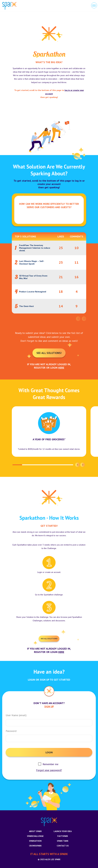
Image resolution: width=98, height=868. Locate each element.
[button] (77, 465)
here (61, 368)
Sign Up (49, 706)
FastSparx (63, 836)
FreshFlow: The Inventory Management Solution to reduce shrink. (35, 248)
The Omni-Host (26, 306)
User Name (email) (16, 715)
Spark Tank (63, 841)
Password (11, 731)
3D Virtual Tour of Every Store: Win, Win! (33, 277)
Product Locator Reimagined (33, 292)
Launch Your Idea (63, 831)
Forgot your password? (49, 770)
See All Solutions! (49, 353)
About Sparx (35, 831)
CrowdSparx (35, 846)
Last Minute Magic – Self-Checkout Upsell (32, 262)
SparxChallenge (35, 836)
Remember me (50, 764)
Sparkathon (35, 841)
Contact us (63, 846)
